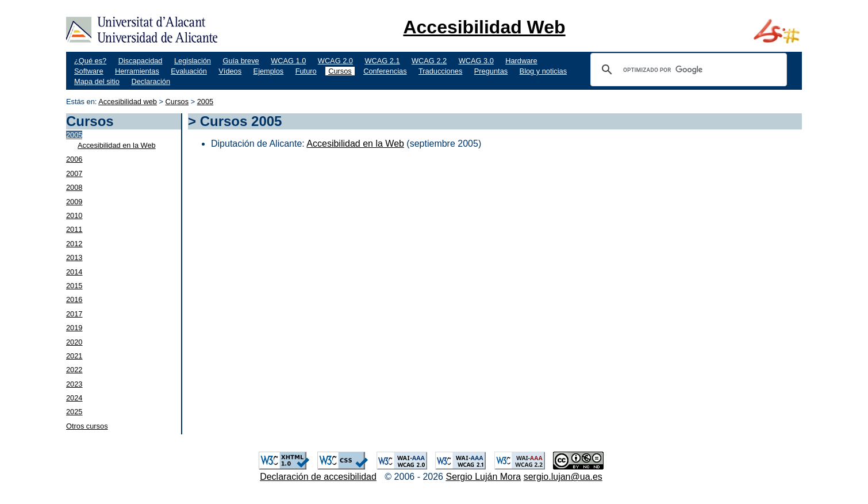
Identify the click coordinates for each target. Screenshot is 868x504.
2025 (74, 412)
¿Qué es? (90, 61)
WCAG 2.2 (429, 61)
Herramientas (137, 71)
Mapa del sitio (97, 81)
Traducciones (440, 71)
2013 (74, 257)
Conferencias (385, 71)
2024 (74, 398)
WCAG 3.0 (476, 61)
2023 (74, 384)
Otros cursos (87, 426)
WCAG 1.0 (288, 61)
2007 (74, 173)
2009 (74, 202)
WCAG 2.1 (382, 61)
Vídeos (230, 71)
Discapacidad (141, 61)
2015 (74, 286)
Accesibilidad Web (484, 27)
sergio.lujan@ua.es (563, 477)
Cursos (340, 71)
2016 (74, 299)
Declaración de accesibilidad (318, 477)
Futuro (306, 71)
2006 (74, 159)
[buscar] (687, 70)
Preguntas (491, 71)
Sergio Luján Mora (483, 477)
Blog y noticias (544, 71)
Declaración (151, 81)
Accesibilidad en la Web (117, 145)
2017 (74, 314)
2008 (74, 187)
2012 (74, 244)
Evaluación (189, 71)
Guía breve (241, 61)
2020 (74, 342)
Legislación (193, 61)
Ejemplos (269, 71)
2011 (74, 229)
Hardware (521, 61)
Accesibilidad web (128, 102)
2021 (74, 356)
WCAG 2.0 (335, 61)
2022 (74, 370)
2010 (74, 215)
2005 (205, 102)
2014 (74, 272)
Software (89, 71)
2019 (74, 328)
